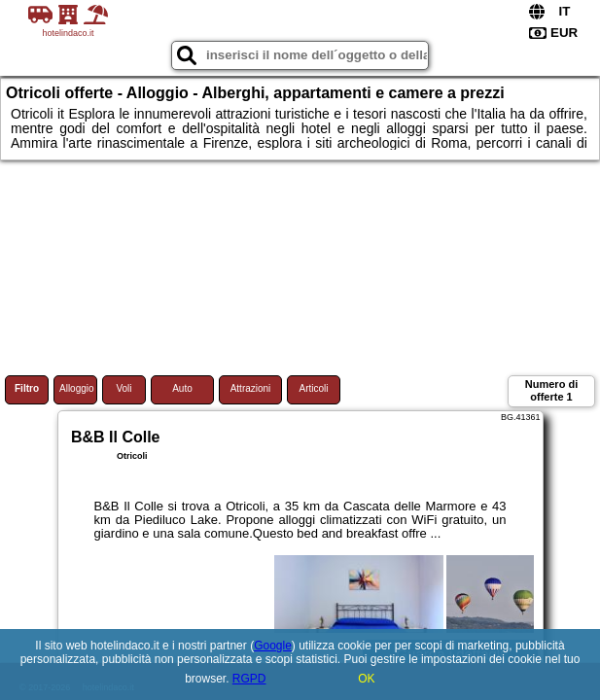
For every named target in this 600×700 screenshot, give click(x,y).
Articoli (313, 388)
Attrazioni (251, 388)
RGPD (249, 679)
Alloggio (77, 388)
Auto (182, 388)
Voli (124, 388)
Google (273, 646)
